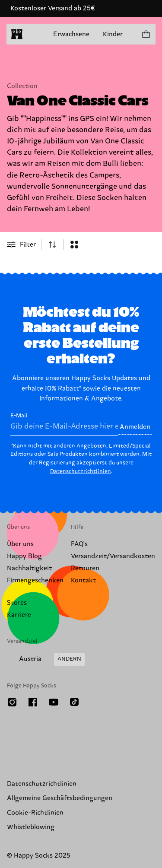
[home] (17, 34)
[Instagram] (12, 702)
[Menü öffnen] (34, 34)
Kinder (113, 34)
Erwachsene (71, 34)
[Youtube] (54, 702)
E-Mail (64, 424)
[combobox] (52, 245)
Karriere (19, 615)
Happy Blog (24, 556)
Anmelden (135, 427)
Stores (17, 603)
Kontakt (83, 580)
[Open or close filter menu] (21, 245)
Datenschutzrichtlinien (81, 471)
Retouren (85, 568)
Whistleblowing (31, 827)
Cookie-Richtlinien (35, 813)
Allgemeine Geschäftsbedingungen (60, 798)
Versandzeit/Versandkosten (113, 556)
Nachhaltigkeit (29, 568)
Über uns (20, 544)
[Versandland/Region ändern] (46, 659)
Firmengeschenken (35, 580)
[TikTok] (74, 702)
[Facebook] (33, 702)
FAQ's (79, 544)
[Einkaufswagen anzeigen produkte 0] (146, 34)
